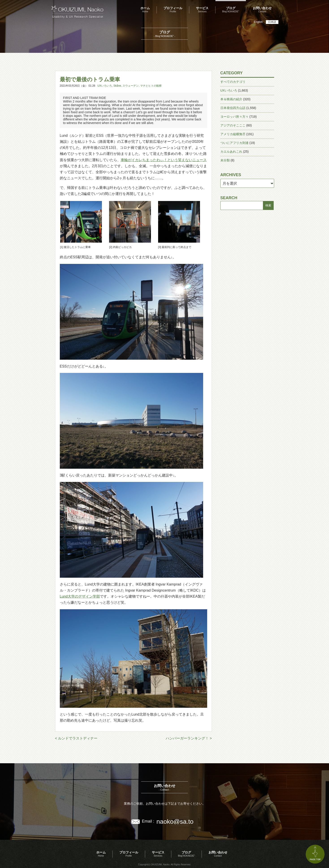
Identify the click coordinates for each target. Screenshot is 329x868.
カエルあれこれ (231, 152)
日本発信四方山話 (233, 108)
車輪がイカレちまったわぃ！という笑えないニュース (164, 160)
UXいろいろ (105, 86)
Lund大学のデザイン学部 (80, 596)
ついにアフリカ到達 (234, 143)
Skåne (117, 86)
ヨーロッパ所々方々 (234, 117)
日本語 (272, 22)
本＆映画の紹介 (231, 99)
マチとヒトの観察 (151, 86)
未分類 (225, 160)
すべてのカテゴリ (233, 82)
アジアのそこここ (233, 125)
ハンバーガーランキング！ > (189, 738)
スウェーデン (131, 86)
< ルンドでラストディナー (76, 738)
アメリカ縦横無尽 (233, 134)
